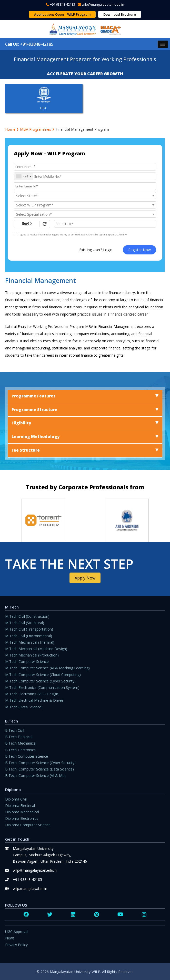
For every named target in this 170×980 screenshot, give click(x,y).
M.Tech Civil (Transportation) (29, 629)
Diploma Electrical (20, 806)
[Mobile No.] (85, 176)
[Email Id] (85, 186)
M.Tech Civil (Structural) (25, 623)
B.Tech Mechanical (21, 743)
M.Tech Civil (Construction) (27, 616)
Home (10, 129)
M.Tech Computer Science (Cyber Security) (40, 681)
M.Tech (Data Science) (24, 707)
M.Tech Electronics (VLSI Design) (32, 694)
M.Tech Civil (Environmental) (29, 636)
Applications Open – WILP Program (62, 14)
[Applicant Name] (85, 167)
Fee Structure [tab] (85, 450)
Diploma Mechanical (22, 812)
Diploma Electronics (22, 818)
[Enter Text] (105, 224)
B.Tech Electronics (20, 750)
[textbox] (85, 196)
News (10, 938)
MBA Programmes (36, 129)
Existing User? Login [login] (96, 250)
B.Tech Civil (15, 730)
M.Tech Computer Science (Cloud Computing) (43, 675)
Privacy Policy (16, 945)
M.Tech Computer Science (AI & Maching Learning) (47, 668)
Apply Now (85, 578)
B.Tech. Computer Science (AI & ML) (35, 776)
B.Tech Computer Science (27, 756)
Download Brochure (120, 14)
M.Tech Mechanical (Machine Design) (36, 649)
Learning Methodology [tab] (85, 437)
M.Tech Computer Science (27, 662)
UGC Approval (17, 932)
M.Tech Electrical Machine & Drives (34, 700)
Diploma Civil (16, 799)
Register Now (139, 250)
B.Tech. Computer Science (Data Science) (39, 769)
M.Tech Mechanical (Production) (32, 655)
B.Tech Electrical (19, 737)
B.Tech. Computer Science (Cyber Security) (40, 763)
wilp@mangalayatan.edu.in (103, 4)
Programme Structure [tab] (85, 410)
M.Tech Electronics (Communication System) (42, 687)
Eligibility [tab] (85, 423)
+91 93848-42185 (63, 4)
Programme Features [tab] (85, 396)
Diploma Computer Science (28, 825)
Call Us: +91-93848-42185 (29, 44)
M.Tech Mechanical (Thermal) (30, 642)
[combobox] (23, 176)
